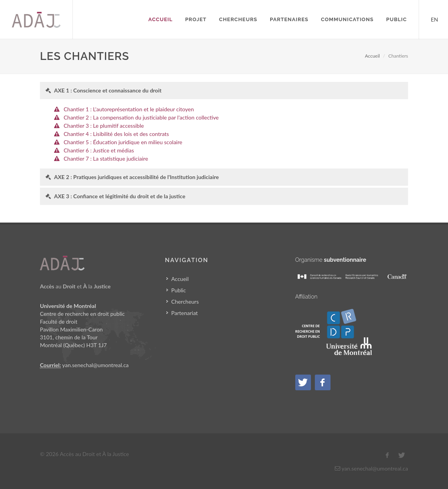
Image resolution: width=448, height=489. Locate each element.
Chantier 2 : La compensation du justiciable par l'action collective (141, 117)
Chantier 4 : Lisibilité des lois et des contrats (117, 134)
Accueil (372, 56)
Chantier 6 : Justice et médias (99, 150)
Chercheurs (185, 302)
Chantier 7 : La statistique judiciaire (106, 158)
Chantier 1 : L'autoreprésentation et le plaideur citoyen (129, 109)
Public (178, 290)
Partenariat (184, 313)
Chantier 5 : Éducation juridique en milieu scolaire (123, 142)
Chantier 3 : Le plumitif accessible (104, 126)
